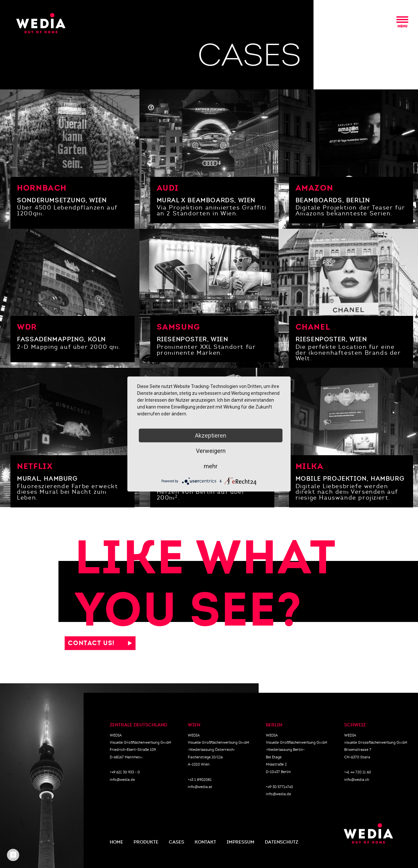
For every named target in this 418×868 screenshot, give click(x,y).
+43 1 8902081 (200, 780)
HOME (116, 842)
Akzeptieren (211, 435)
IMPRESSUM (241, 842)
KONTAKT (205, 842)
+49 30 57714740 (279, 787)
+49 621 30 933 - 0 (125, 772)
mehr (211, 466)
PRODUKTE (146, 842)
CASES (177, 842)
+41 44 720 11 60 (358, 772)
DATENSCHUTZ (281, 842)
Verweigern (211, 451)
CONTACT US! (98, 643)
